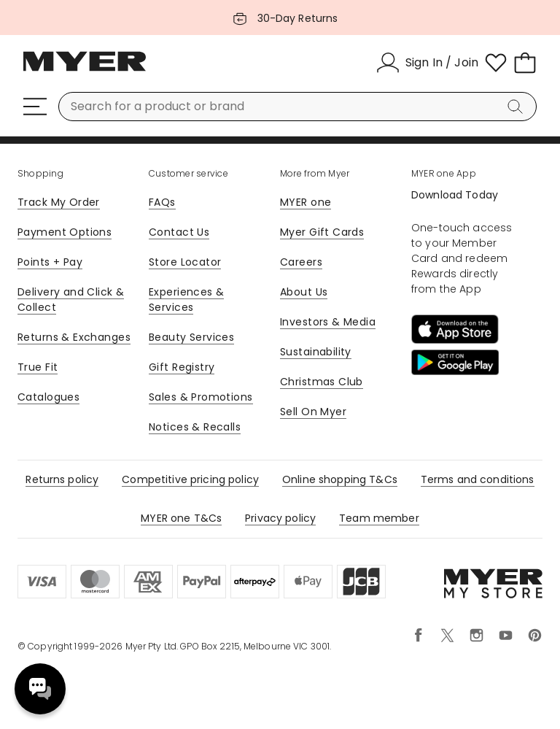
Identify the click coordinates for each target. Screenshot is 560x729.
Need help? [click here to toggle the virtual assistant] (40, 689)
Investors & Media (328, 322)
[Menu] (35, 107)
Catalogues (48, 397)
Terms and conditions (478, 479)
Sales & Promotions (201, 397)
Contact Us (179, 232)
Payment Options (65, 232)
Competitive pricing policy (190, 479)
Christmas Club (322, 382)
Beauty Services (191, 337)
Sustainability (316, 352)
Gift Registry (182, 367)
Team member (379, 518)
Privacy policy (280, 518)
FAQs (162, 202)
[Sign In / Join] (427, 63)
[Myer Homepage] (85, 69)
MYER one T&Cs (181, 518)
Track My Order (59, 202)
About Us (304, 292)
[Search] (518, 107)
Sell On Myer (313, 412)
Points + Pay (50, 262)
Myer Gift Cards (322, 232)
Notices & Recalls (195, 427)
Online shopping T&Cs (340, 479)
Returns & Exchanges (74, 337)
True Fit (38, 367)
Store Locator (185, 262)
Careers (301, 262)
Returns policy (62, 479)
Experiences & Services (186, 300)
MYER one (306, 202)
